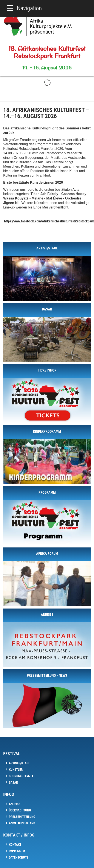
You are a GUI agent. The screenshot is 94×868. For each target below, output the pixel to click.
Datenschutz (19, 858)
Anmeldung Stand (22, 823)
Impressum (17, 851)
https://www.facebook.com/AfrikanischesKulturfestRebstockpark (49, 221)
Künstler (16, 770)
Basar (13, 783)
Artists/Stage (19, 763)
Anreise (14, 804)
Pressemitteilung (22, 817)
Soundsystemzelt (22, 776)
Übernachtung (20, 810)
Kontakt (15, 845)
